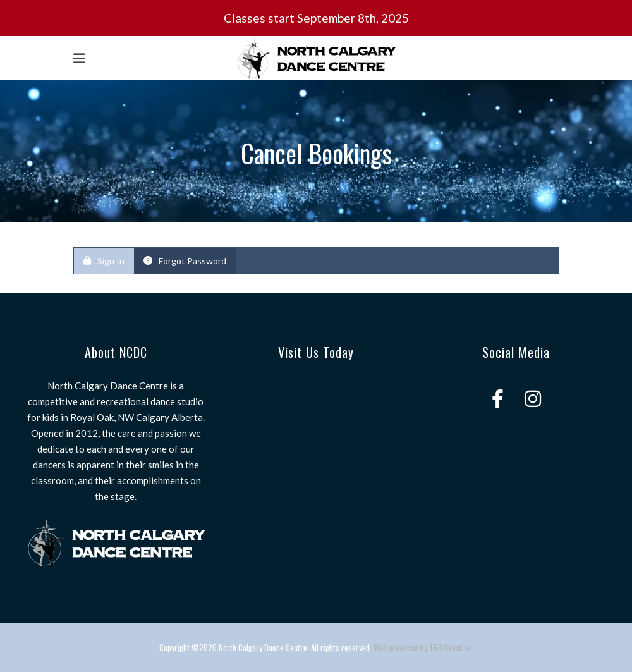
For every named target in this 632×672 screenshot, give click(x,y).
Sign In (104, 261)
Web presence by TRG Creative (422, 647)
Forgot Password (185, 261)
